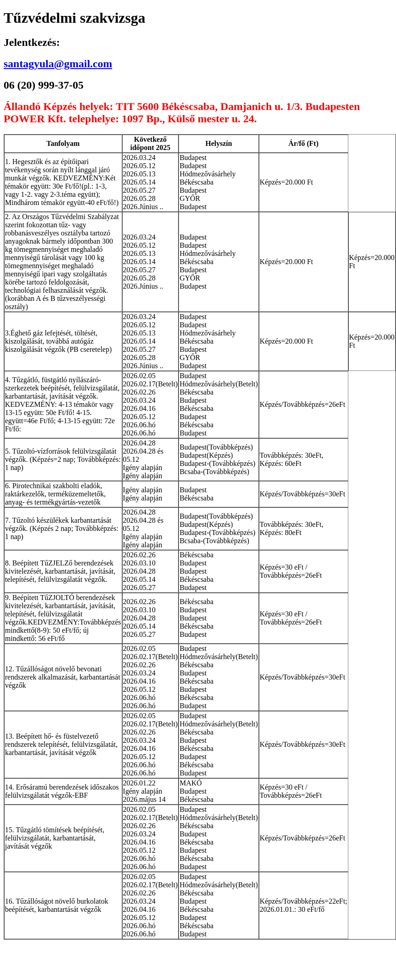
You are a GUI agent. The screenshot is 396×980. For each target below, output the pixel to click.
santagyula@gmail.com (58, 64)
